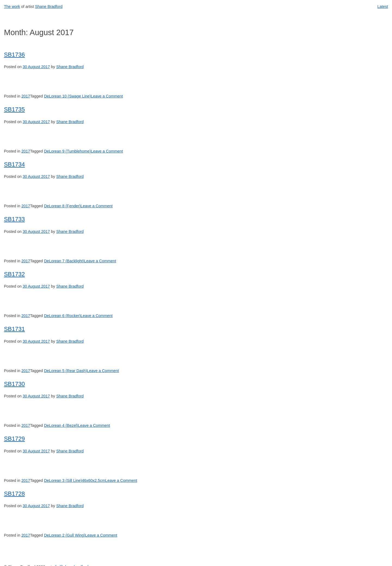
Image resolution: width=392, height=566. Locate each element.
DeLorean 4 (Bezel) (61, 425)
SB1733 (14, 219)
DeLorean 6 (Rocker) (62, 316)
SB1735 (14, 109)
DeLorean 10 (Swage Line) (68, 96)
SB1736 (14, 55)
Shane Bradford (49, 7)
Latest (383, 7)
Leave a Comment (107, 96)
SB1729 (14, 439)
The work (12, 7)
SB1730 (14, 384)
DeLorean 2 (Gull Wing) (65, 535)
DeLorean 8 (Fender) (62, 206)
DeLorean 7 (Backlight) (64, 261)
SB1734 (14, 164)
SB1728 (14, 494)
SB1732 (14, 274)
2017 (26, 96)
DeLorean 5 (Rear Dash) (66, 371)
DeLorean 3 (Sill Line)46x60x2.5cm (75, 480)
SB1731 (14, 329)
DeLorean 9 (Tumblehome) (68, 151)
